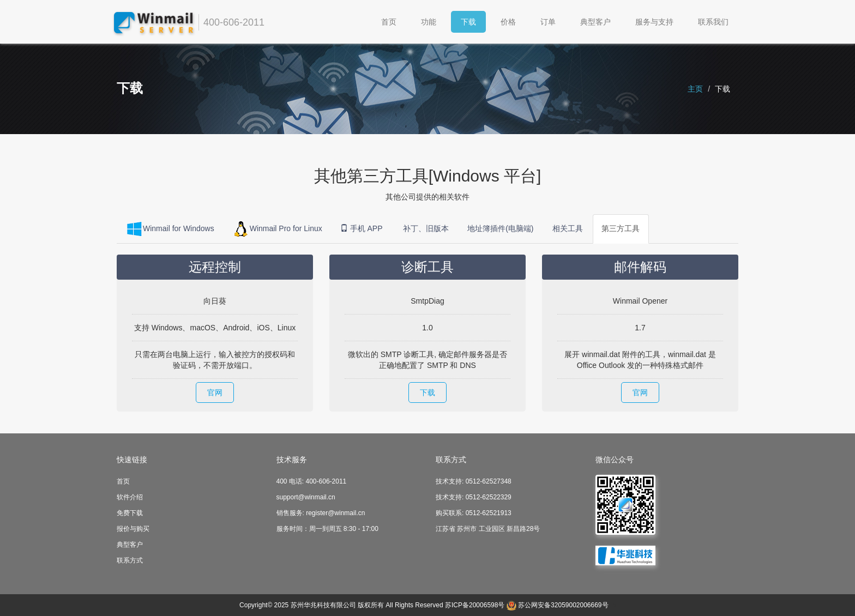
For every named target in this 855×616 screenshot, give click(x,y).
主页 (695, 89)
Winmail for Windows (170, 229)
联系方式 (130, 560)
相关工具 (568, 229)
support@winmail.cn (306, 497)
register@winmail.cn (335, 513)
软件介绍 (130, 497)
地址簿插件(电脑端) (501, 229)
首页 (389, 22)
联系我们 (713, 22)
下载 (468, 22)
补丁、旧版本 (426, 229)
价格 (508, 22)
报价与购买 (133, 529)
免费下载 (130, 513)
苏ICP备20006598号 (475, 605)
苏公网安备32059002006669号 (563, 605)
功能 (429, 22)
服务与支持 (654, 22)
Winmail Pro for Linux (277, 229)
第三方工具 (621, 229)
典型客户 (595, 22)
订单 (548, 22)
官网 (215, 392)
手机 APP (363, 229)
